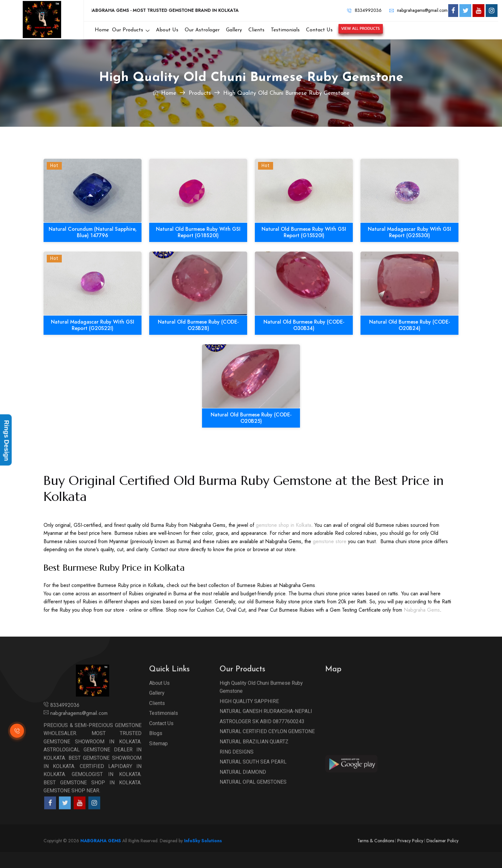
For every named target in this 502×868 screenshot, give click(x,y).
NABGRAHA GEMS (101, 856)
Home (165, 93)
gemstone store (330, 541)
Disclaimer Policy (442, 856)
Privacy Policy (410, 856)
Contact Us (161, 739)
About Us (159, 699)
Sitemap (158, 759)
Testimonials (164, 729)
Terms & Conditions (376, 856)
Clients (157, 719)
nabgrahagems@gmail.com (418, 10)
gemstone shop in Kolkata (283, 525)
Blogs (156, 749)
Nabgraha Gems (422, 610)
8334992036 (364, 10)
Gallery (157, 709)
